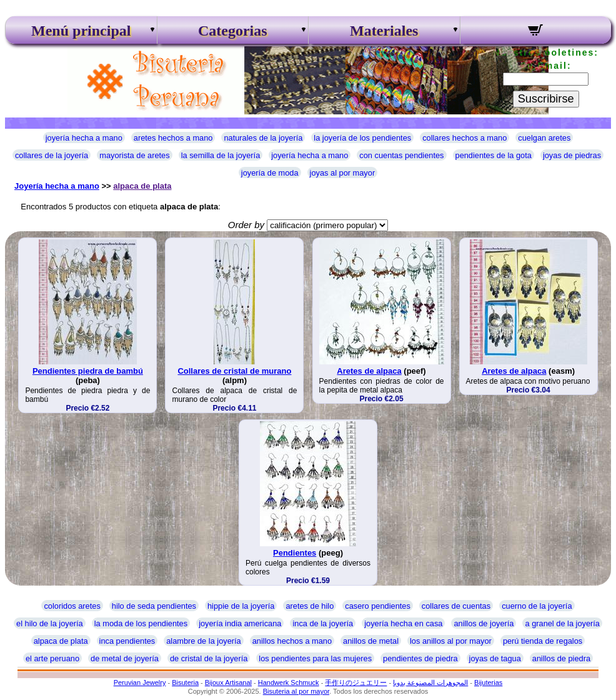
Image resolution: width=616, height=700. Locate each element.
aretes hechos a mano (173, 138)
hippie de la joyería (241, 606)
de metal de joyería (125, 658)
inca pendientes (127, 641)
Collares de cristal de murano (234, 371)
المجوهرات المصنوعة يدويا (430, 682)
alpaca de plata (142, 186)
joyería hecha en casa (403, 623)
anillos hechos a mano (292, 641)
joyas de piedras (572, 155)
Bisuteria (185, 682)
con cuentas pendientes (401, 155)
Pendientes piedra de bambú (88, 371)
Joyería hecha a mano (57, 186)
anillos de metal (371, 641)
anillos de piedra (561, 658)
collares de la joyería (52, 155)
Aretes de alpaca (369, 371)
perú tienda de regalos (543, 641)
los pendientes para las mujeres (315, 658)
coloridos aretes (72, 606)
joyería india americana (240, 623)
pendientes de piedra (420, 658)
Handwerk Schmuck (289, 682)
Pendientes (295, 553)
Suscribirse (546, 99)
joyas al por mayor (343, 173)
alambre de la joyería (204, 641)
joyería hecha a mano (84, 138)
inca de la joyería (323, 623)
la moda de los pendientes (141, 623)
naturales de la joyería (263, 138)
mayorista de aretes (134, 155)
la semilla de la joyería (221, 155)
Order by (246, 225)
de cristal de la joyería (209, 658)
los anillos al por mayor (451, 641)
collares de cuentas (456, 606)
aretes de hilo (310, 606)
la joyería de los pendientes (362, 138)
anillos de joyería (484, 623)
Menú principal (81, 31)
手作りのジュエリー (356, 682)
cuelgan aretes (544, 138)
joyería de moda (270, 173)
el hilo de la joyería (50, 623)
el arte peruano (52, 658)
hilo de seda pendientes (154, 606)
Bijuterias (488, 682)
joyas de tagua (495, 658)
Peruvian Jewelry (140, 682)
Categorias (233, 31)
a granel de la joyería (562, 623)
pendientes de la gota (494, 155)
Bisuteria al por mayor (296, 691)
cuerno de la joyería (537, 606)
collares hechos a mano (464, 138)
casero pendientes (378, 606)
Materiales (384, 31)
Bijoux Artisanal (228, 682)
